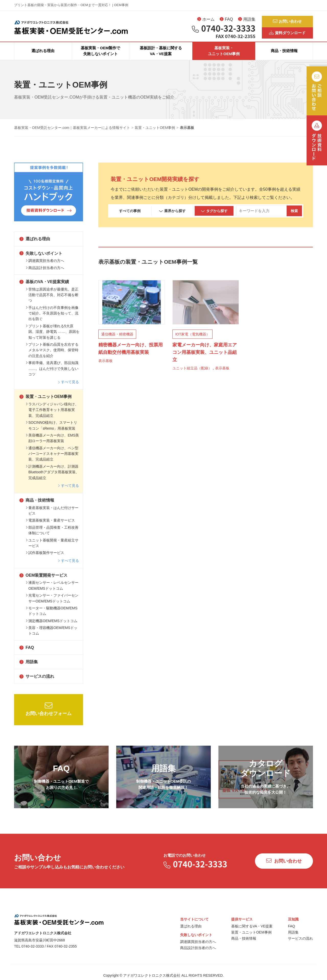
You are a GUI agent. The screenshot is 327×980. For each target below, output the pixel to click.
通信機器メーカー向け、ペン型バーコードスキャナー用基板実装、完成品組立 (52, 459)
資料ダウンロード (287, 35)
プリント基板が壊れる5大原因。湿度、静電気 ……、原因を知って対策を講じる (53, 337)
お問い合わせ (287, 22)
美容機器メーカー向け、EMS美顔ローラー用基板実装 (52, 443)
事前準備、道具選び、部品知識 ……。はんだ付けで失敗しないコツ (52, 373)
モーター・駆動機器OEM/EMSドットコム (52, 616)
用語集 (247, 21)
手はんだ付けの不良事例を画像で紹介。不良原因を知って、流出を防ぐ (52, 318)
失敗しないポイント (41, 258)
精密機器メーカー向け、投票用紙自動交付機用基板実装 (131, 354)
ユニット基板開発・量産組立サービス (52, 548)
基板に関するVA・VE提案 (252, 931)
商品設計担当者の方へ (45, 273)
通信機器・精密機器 (117, 339)
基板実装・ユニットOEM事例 (224, 56)
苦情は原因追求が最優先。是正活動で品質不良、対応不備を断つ (52, 300)
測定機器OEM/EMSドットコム (52, 626)
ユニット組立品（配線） (192, 373)
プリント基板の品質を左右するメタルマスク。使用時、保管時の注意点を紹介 (52, 355)
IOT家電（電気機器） (192, 339)
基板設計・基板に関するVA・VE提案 (161, 56)
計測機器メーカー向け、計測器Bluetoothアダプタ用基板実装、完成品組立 (52, 477)
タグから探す (214, 216)
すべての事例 (130, 216)
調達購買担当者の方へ (45, 265)
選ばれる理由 (43, 56)
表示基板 (106, 366)
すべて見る (68, 387)
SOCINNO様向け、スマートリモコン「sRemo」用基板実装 (51, 430)
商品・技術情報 (284, 56)
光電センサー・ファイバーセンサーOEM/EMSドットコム (52, 603)
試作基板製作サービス (45, 558)
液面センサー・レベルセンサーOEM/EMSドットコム (52, 590)
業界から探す (172, 216)
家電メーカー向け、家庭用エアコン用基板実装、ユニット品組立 (205, 357)
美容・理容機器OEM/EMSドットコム (52, 635)
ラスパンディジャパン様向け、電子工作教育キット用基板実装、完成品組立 (52, 415)
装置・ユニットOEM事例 (45, 402)
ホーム (206, 21)
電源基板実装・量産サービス (50, 525)
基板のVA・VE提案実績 (44, 287)
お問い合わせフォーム (49, 714)
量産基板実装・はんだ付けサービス (52, 515)
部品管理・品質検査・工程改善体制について (52, 535)
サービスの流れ (37, 681)
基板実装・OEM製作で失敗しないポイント (100, 56)
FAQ (226, 21)
